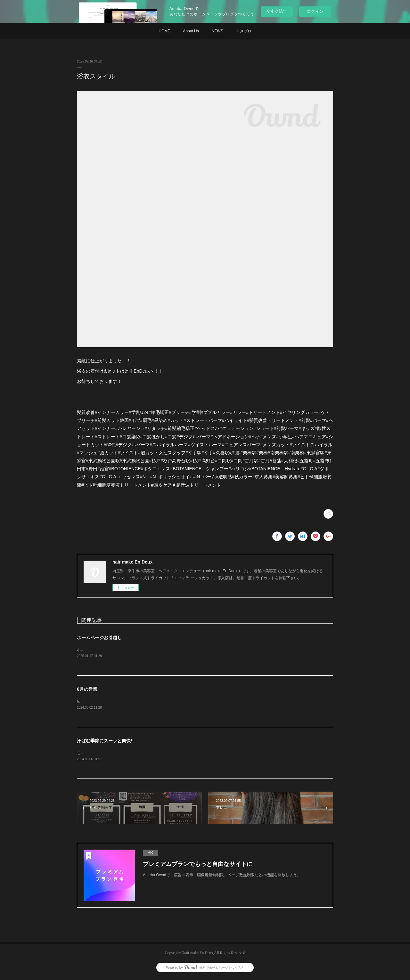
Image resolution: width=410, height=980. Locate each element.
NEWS (217, 31)
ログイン (315, 11)
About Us (191, 31)
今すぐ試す (277, 11)
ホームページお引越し (99, 638)
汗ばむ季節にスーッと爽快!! (105, 741)
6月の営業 (87, 689)
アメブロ (244, 31)
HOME (164, 31)
